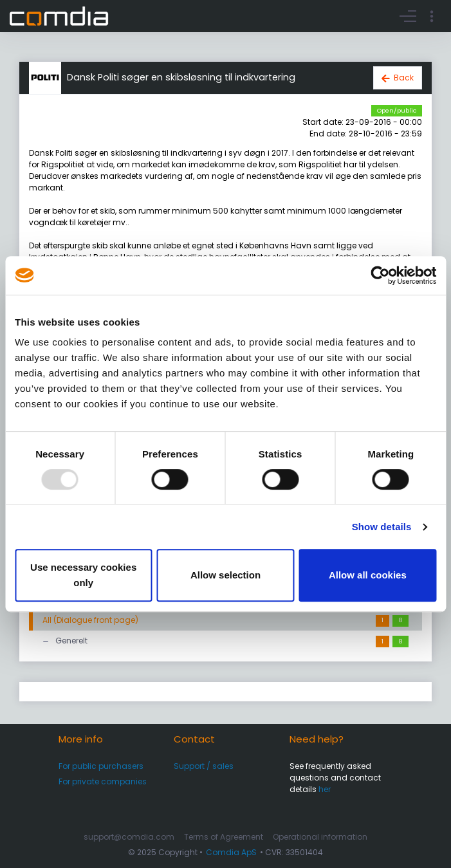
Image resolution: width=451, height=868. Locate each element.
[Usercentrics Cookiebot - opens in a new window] (380, 275)
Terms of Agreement (224, 837)
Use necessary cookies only (83, 575)
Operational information (320, 837)
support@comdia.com (129, 837)
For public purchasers (101, 766)
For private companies (103, 781)
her (325, 789)
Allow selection (226, 575)
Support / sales (204, 766)
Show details (382, 527)
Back (404, 78)
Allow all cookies (368, 575)
